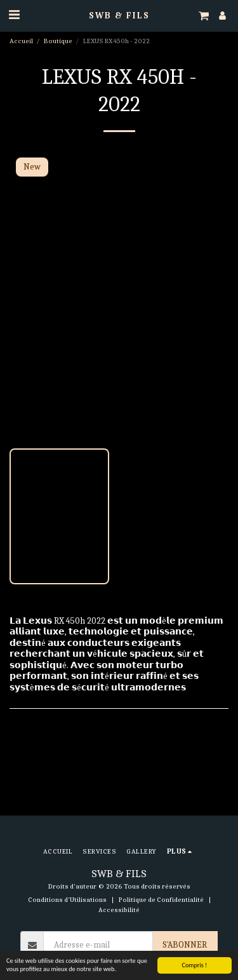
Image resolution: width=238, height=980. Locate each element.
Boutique (58, 41)
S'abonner (185, 945)
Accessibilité (119, 910)
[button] (14, 15)
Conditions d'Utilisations (67, 900)
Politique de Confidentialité (161, 900)
